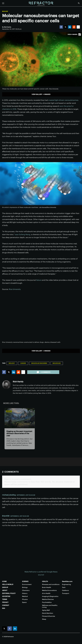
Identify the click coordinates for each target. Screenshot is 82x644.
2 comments (43, 372)
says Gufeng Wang (23, 234)
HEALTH (45, 581)
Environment (27, 584)
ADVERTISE (6, 596)
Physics (25, 599)
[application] (41, 317)
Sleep (44, 619)
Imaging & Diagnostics (50, 596)
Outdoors (65, 590)
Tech (64, 587)
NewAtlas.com (67, 581)
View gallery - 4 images (41, 94)
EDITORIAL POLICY (9, 593)
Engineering (66, 584)
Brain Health (47, 587)
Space (24, 602)
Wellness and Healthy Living (50, 606)
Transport (66, 593)
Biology (5, 11)
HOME (4, 581)
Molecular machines (39, 363)
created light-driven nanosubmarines (63, 100)
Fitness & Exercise (49, 616)
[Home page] (41, 4)
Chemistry (26, 590)
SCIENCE (25, 581)
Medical (25, 596)
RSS (4, 608)
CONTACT (6, 605)
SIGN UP (5, 587)
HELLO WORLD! (8, 584)
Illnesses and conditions (51, 584)
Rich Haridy (18, 382)
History (25, 593)
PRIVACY (5, 602)
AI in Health (46, 593)
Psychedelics (47, 602)
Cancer (23, 363)
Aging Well (46, 610)
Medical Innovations (49, 590)
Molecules (57, 363)
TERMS (5, 599)
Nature (39, 280)
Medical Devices (48, 599)
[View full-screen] (80, 34)
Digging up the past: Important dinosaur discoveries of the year (19, 434)
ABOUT (5, 590)
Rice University (15, 289)
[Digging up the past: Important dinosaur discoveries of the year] (20, 418)
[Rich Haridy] (8, 27)
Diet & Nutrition (48, 613)
